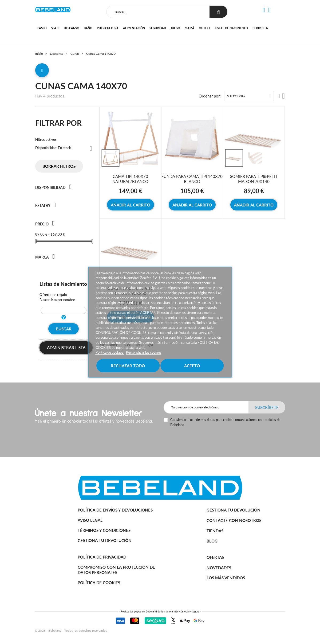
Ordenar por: (210, 96)
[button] (264, 10)
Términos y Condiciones (104, 530)
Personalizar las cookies (144, 352)
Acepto (192, 366)
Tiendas (215, 531)
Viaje (55, 28)
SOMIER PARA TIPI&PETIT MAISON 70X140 (254, 179)
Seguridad (158, 28)
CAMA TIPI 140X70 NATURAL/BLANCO (130, 179)
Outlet (205, 28)
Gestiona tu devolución (105, 540)
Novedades (219, 568)
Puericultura (108, 28)
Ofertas (215, 557)
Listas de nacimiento (231, 28)
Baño (88, 28)
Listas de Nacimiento (63, 284)
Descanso (72, 28)
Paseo (42, 28)
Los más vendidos (226, 578)
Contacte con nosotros (234, 520)
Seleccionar (236, 96)
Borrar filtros (59, 166)
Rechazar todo (128, 366)
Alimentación (134, 28)
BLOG (212, 541)
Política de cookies (110, 352)
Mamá (189, 28)
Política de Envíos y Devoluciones (115, 510)
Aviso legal (90, 520)
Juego (175, 28)
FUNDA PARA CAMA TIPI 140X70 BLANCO (192, 179)
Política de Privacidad (102, 557)
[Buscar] (158, 12)
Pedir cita (260, 28)
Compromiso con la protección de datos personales (116, 570)
